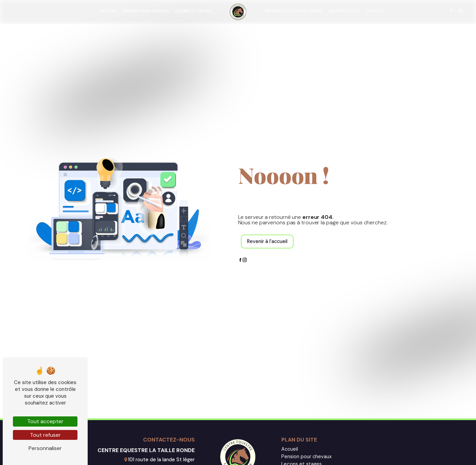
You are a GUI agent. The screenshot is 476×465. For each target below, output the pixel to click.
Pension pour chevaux (146, 11)
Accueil (109, 11)
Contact (375, 11)
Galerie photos (344, 11)
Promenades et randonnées (294, 11)
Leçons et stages (193, 11)
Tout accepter (45, 421)
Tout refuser (45, 435)
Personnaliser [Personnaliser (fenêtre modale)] (45, 448)
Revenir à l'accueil (267, 241)
